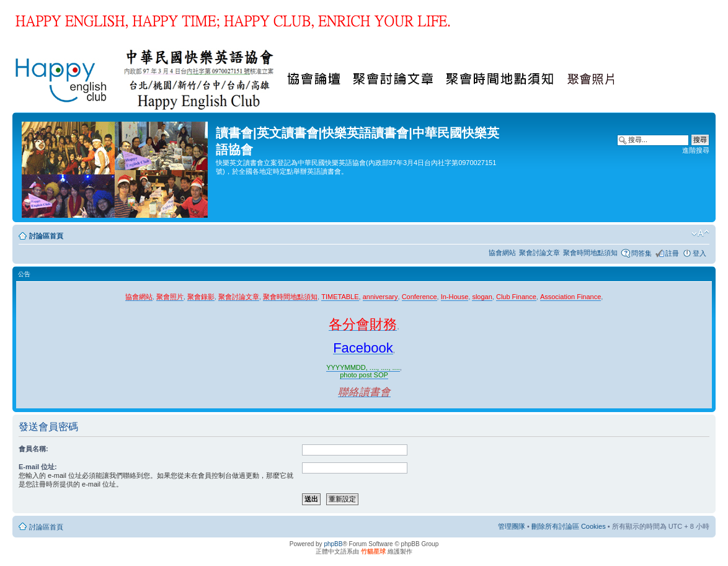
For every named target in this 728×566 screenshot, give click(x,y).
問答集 (641, 253)
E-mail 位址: (38, 467)
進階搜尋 (696, 150)
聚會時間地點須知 (590, 253)
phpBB (333, 544)
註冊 (672, 253)
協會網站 (502, 253)
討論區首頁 (46, 236)
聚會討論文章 (539, 253)
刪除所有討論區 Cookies (569, 526)
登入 (699, 253)
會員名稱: (33, 449)
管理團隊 (512, 526)
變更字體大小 (700, 233)
